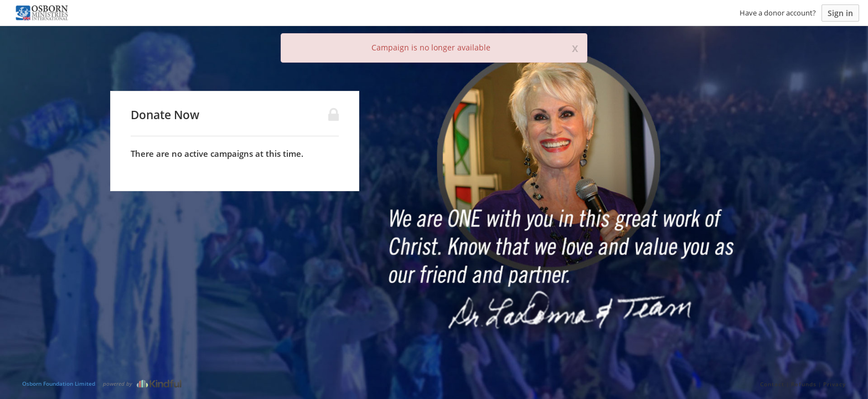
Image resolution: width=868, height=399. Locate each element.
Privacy (835, 384)
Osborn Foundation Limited (59, 383)
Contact (772, 384)
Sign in (840, 13)
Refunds (804, 384)
